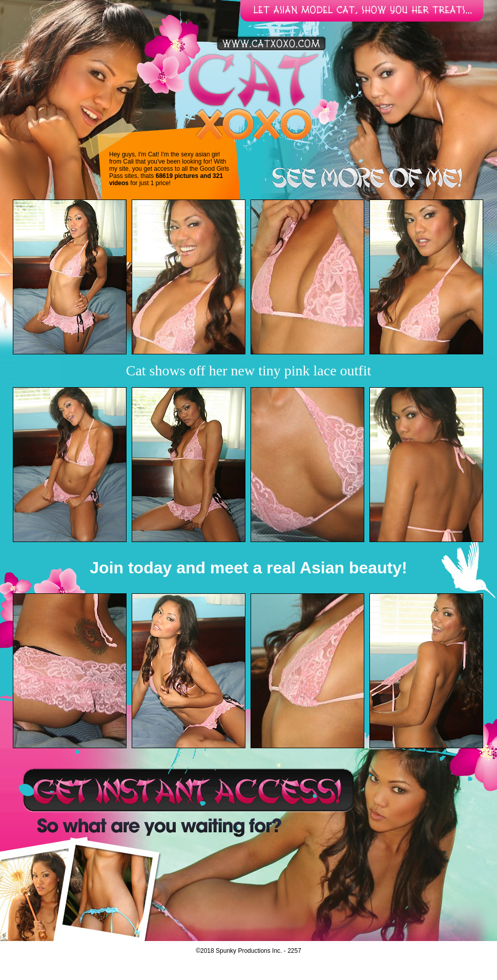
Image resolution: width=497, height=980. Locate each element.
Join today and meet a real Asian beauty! (248, 568)
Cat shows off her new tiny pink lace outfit (249, 371)
